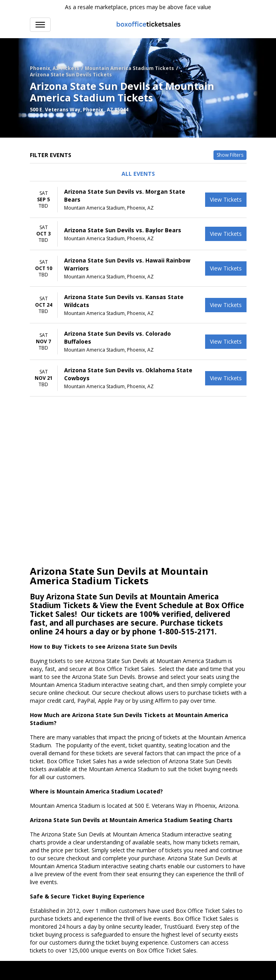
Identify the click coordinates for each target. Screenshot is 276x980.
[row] (138, 200)
